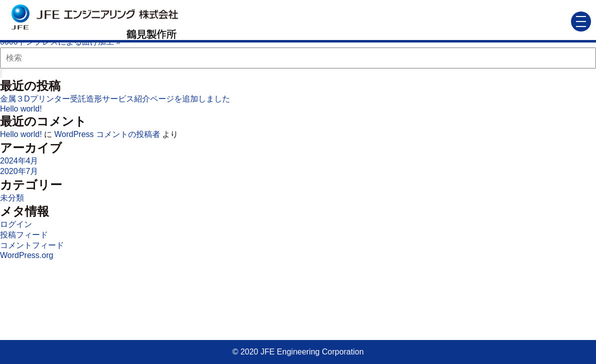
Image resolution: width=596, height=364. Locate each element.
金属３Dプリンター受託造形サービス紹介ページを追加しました (115, 99)
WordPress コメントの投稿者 (107, 134)
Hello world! (21, 109)
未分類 (12, 198)
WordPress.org (27, 255)
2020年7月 (19, 171)
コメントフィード (32, 245)
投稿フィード (24, 235)
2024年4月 (19, 161)
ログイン (16, 224)
